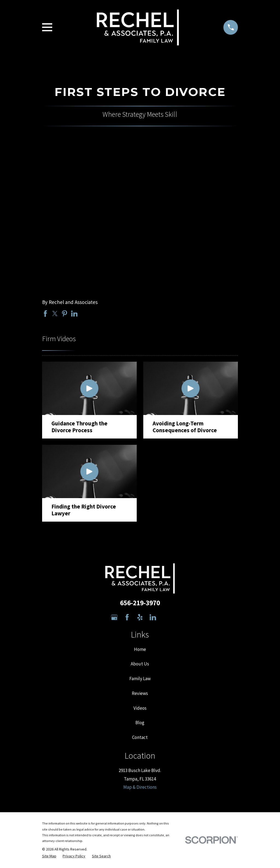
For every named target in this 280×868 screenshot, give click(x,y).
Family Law (140, 679)
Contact (140, 737)
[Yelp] (140, 617)
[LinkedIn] (153, 617)
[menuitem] (49, 856)
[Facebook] (127, 617)
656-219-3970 (140, 603)
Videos (140, 708)
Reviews (140, 693)
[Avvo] (166, 617)
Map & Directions (140, 787)
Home (140, 649)
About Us (140, 664)
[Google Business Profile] (114, 617)
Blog (140, 723)
